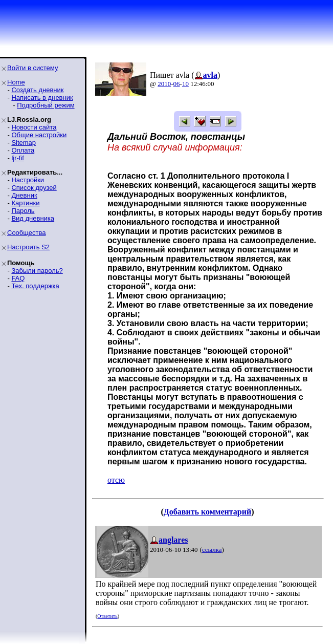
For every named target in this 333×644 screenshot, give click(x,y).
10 (185, 84)
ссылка (212, 550)
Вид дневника (33, 218)
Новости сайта (34, 127)
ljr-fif (18, 158)
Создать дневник (37, 90)
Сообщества (27, 233)
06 (177, 84)
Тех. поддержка (35, 286)
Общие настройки (39, 135)
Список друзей (34, 188)
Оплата (23, 150)
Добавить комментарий (207, 512)
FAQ (18, 278)
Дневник (24, 195)
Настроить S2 (28, 247)
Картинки (25, 203)
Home (16, 82)
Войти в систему (32, 68)
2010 (164, 84)
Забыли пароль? (37, 271)
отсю (116, 480)
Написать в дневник (42, 98)
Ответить (107, 616)
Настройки (28, 180)
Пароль (23, 211)
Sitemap (24, 143)
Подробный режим (46, 105)
